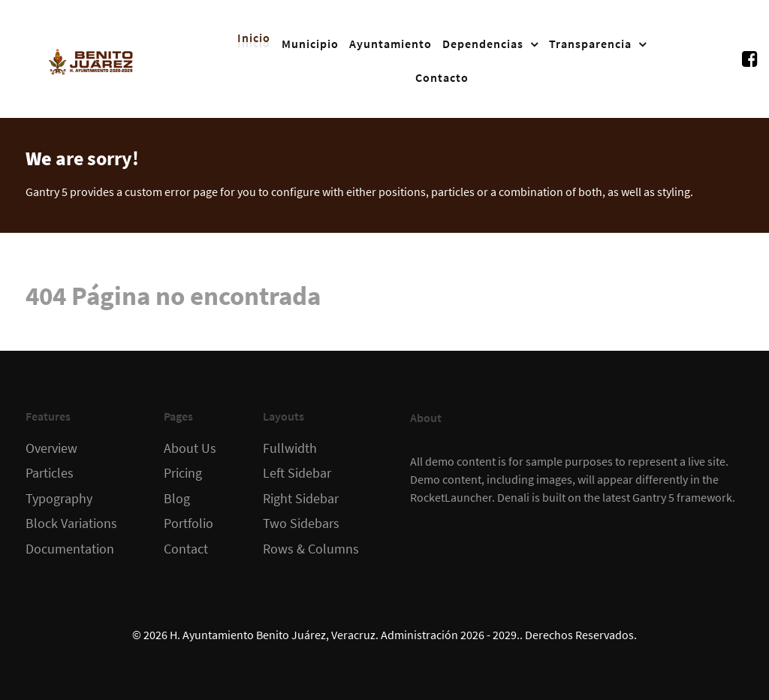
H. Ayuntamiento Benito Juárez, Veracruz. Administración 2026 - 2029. (345, 635)
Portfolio (188, 523)
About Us (190, 448)
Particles (50, 473)
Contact (186, 549)
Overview (51, 448)
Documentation (70, 549)
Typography (59, 499)
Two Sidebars (301, 523)
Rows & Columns (311, 549)
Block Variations (71, 523)
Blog (177, 499)
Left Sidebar (297, 473)
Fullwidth (290, 448)
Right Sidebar (301, 499)
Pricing (183, 473)
